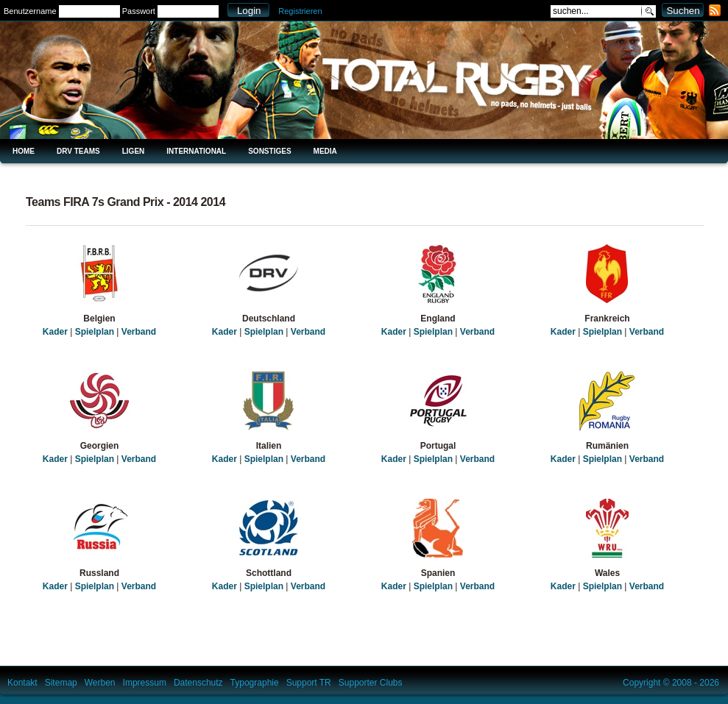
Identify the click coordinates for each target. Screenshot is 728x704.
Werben (100, 683)
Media (325, 151)
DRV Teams (78, 151)
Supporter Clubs (371, 683)
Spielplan (95, 332)
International (196, 151)
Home (24, 151)
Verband (139, 332)
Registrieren (300, 11)
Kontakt (22, 683)
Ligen (134, 151)
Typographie (255, 683)
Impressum (145, 683)
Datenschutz (198, 683)
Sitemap (61, 683)
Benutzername (30, 11)
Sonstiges (269, 151)
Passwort (139, 11)
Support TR (309, 683)
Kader (55, 332)
